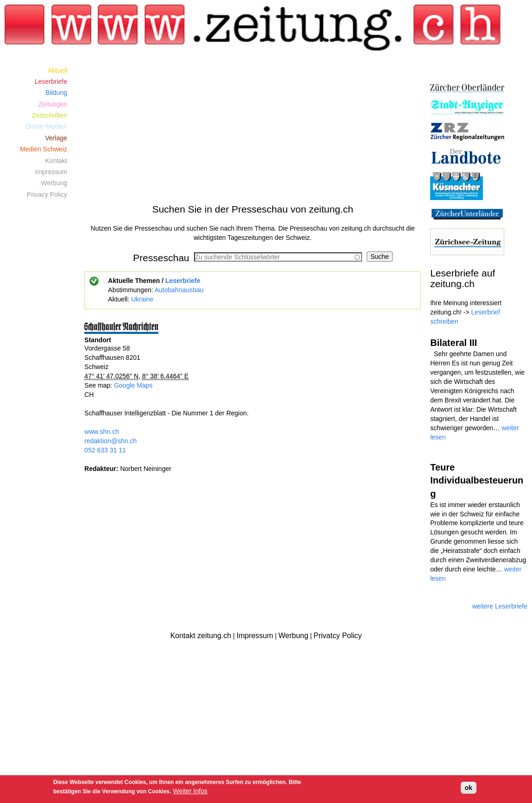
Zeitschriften (50, 115)
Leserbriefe (183, 281)
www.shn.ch (102, 432)
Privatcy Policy (338, 636)
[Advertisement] (253, 129)
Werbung (54, 183)
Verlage (56, 138)
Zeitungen (53, 104)
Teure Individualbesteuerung (477, 480)
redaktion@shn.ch (110, 441)
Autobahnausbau (179, 290)
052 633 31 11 (105, 450)
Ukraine (142, 299)
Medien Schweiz (44, 149)
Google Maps (133, 385)
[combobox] (278, 257)
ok (469, 788)
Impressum (51, 172)
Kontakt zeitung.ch (201, 636)
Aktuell (57, 70)
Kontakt (56, 161)
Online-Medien (46, 126)
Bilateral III (454, 343)
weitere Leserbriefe (500, 606)
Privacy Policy (47, 194)
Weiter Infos (190, 791)
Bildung (56, 93)
